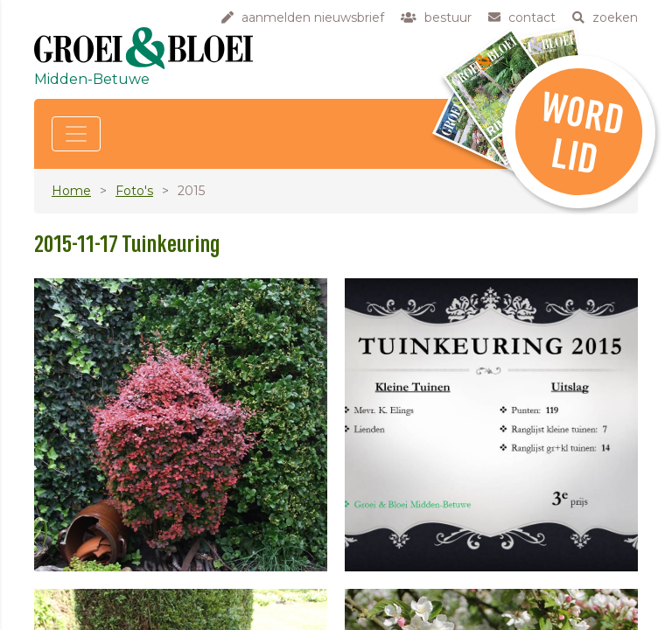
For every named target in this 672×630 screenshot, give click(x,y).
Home (71, 191)
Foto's (134, 191)
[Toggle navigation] (76, 134)
